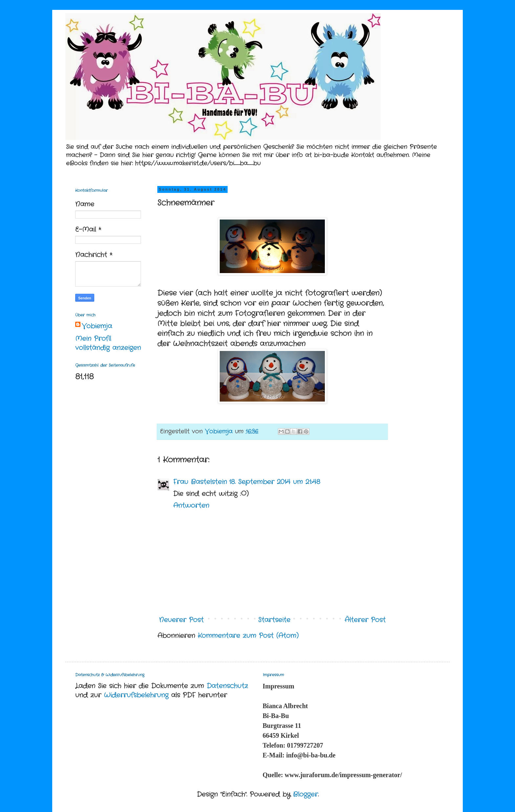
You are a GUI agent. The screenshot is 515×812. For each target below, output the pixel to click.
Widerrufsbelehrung (136, 695)
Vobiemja (97, 326)
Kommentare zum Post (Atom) (248, 636)
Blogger (305, 794)
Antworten (191, 506)
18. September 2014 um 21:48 (275, 482)
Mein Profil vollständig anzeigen (108, 343)
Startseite (274, 620)
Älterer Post (365, 620)
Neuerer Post (181, 620)
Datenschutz (227, 686)
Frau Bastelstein (200, 482)
